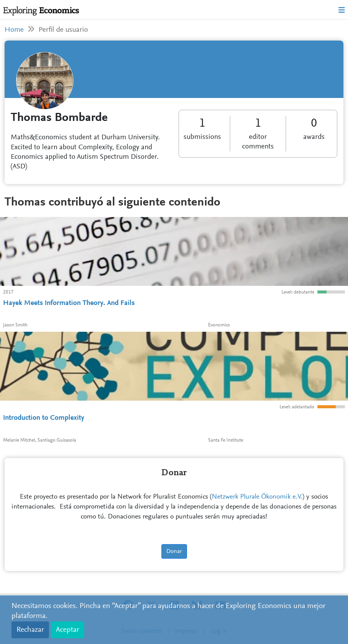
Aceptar (67, 630)
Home (14, 30)
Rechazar (30, 630)
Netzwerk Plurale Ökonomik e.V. (257, 497)
